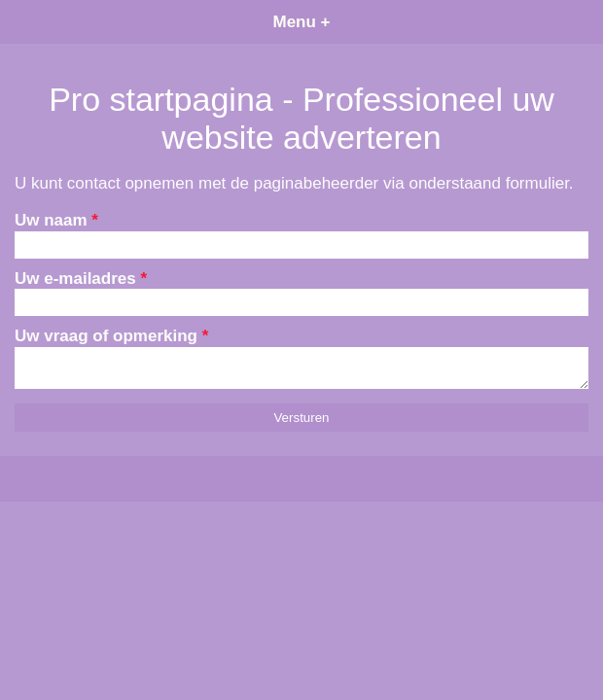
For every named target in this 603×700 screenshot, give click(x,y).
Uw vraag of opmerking (111, 336)
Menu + (301, 22)
